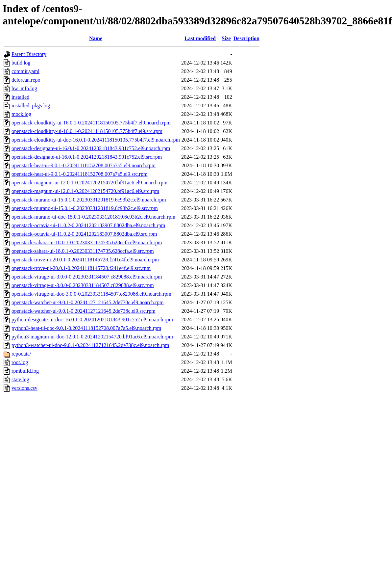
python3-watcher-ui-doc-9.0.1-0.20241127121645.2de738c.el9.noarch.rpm (90, 345)
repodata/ (21, 354)
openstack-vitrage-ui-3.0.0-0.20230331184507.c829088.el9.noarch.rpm (87, 277)
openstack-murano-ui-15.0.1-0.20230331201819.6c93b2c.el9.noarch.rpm (89, 200)
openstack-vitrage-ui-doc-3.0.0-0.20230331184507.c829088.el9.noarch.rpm (91, 294)
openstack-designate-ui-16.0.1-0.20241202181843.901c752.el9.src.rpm (87, 157)
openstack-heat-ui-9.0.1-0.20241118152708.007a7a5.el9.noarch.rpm (84, 165)
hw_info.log (24, 88)
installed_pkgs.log (31, 106)
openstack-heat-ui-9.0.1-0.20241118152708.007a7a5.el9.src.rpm (79, 174)
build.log (21, 63)
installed (20, 97)
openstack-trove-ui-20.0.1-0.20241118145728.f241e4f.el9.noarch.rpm (85, 260)
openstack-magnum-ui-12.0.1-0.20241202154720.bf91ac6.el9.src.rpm (85, 191)
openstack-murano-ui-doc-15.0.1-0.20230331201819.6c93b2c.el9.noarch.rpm (93, 217)
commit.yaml (25, 71)
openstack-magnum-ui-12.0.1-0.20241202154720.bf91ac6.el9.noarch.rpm (89, 183)
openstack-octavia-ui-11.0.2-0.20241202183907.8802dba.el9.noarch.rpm (88, 225)
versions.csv (25, 388)
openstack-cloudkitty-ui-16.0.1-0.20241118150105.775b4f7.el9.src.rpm (87, 131)
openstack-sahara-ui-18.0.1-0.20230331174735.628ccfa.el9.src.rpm (83, 251)
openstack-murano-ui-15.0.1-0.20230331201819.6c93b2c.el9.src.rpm (85, 208)
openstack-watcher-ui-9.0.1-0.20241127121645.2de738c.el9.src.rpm (84, 311)
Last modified (200, 38)
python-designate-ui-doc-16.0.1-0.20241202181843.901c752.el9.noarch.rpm (92, 320)
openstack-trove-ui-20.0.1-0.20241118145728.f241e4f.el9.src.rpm (81, 268)
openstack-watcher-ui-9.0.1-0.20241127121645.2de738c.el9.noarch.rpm (88, 302)
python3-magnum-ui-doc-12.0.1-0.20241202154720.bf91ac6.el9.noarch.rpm (92, 337)
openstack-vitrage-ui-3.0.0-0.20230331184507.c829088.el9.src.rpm (83, 285)
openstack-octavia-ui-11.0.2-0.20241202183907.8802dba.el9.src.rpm (84, 234)
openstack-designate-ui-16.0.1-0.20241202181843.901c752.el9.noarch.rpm (91, 148)
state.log (20, 379)
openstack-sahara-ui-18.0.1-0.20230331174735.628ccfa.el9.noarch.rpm (87, 242)
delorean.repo (26, 80)
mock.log (21, 114)
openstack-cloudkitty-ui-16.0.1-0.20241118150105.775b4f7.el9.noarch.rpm (91, 123)
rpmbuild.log (25, 371)
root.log (20, 362)
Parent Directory (29, 54)
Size (226, 38)
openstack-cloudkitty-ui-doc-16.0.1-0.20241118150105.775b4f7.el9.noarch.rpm (96, 140)
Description (246, 38)
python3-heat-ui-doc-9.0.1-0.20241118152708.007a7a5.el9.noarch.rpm (86, 328)
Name (96, 38)
